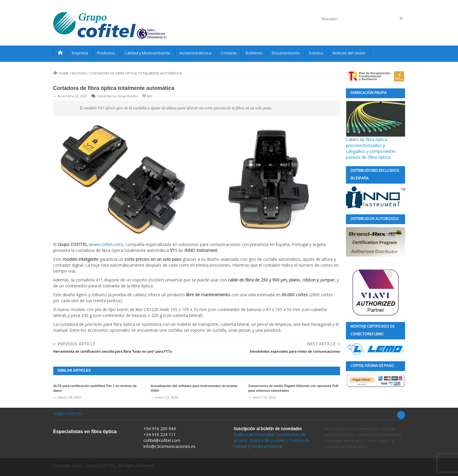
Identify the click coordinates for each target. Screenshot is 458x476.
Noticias (79, 73)
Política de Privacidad (254, 434)
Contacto (229, 53)
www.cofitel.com (106, 244)
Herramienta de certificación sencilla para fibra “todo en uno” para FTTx (113, 351)
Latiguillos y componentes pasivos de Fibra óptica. (371, 154)
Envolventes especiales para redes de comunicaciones (295, 351)
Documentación (286, 53)
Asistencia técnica (195, 53)
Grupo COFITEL (68, 413)
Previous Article (76, 344)
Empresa (80, 53)
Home (61, 73)
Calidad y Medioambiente (147, 53)
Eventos (316, 53)
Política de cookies (267, 440)
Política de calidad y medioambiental (272, 443)
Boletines (254, 53)
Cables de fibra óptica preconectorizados (376, 125)
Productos (106, 53)
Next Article (321, 344)
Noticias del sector (349, 53)
